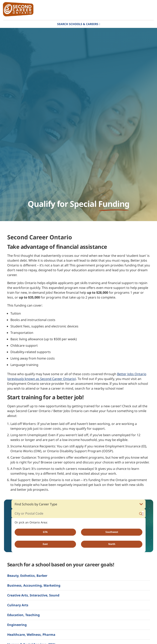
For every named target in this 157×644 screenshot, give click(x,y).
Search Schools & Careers (78, 24)
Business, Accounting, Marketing (34, 585)
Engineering (17, 625)
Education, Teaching (23, 615)
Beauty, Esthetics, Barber (27, 576)
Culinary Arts (18, 605)
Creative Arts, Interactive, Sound (33, 595)
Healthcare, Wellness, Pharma (31, 635)
